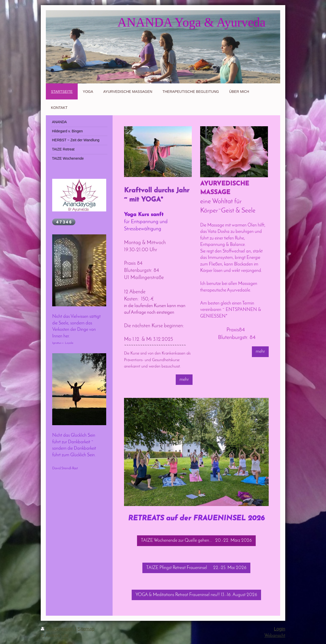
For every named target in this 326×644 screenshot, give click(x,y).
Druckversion (58, 629)
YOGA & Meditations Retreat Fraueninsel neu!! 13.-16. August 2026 (196, 595)
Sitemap (86, 629)
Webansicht (275, 636)
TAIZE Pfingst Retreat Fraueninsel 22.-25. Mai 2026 (196, 568)
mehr (184, 380)
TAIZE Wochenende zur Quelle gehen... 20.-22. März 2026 (196, 541)
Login (280, 629)
